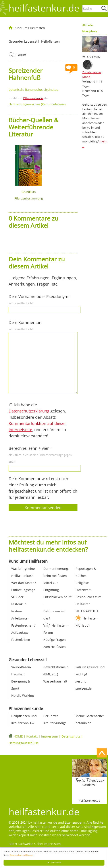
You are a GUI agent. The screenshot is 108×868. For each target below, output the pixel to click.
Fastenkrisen (21, 640)
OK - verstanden (54, 863)
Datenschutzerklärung (21, 855)
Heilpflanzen (50, 41)
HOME (18, 736)
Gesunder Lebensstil (24, 41)
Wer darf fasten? (24, 583)
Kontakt (32, 736)
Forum (21, 55)
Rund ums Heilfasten (29, 28)
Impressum (50, 736)
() (37, 104)
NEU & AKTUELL (87, 611)
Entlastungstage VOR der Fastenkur (23, 597)
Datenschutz (71, 736)
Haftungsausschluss (24, 743)
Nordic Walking (23, 695)
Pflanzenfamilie (33, 98)
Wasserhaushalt (55, 681)
